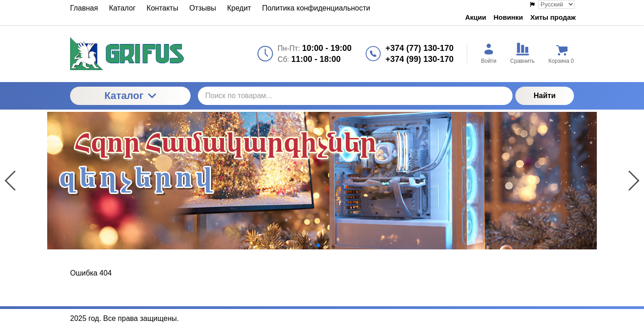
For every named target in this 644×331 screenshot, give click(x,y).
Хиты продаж (553, 17)
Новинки (508, 17)
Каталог (130, 96)
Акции (476, 17)
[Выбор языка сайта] (557, 4)
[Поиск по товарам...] (355, 96)
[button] (311, 245)
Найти (545, 96)
